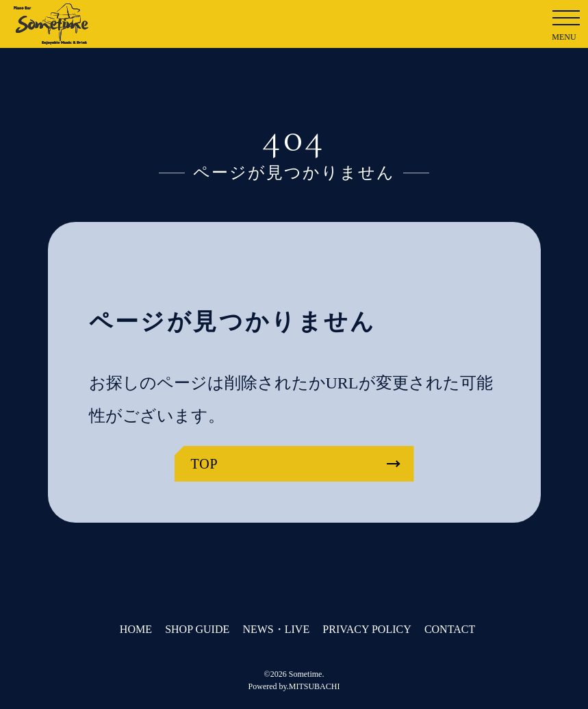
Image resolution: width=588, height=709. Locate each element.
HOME (136, 629)
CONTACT (450, 629)
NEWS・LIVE (276, 629)
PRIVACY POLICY (367, 629)
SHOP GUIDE (197, 629)
